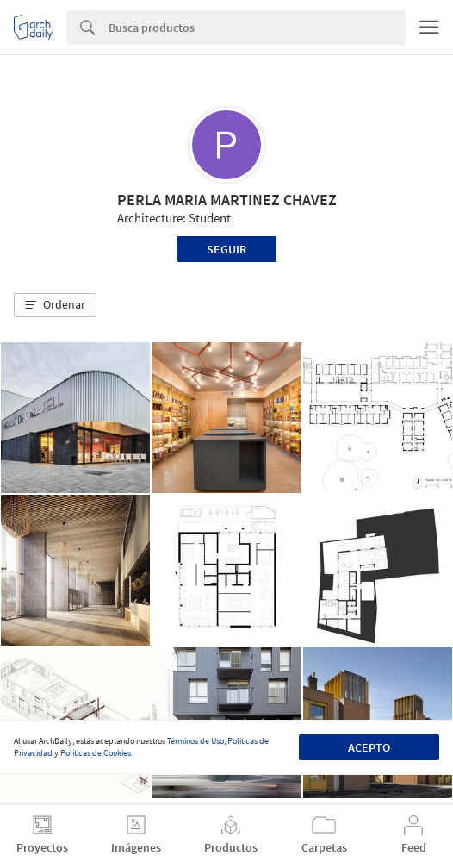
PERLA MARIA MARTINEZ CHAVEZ (227, 200)
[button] (55, 305)
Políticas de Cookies (96, 753)
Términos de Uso (195, 741)
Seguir (226, 249)
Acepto (369, 747)
